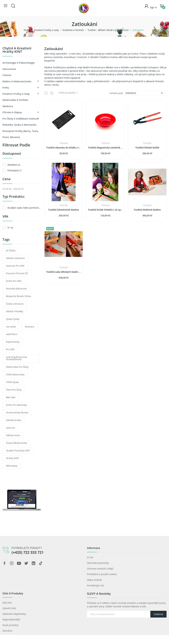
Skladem (14, 165)
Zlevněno (7, 631)
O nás (90, 557)
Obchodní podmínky (98, 563)
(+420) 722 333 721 (28, 553)
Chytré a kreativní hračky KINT (17, 50)
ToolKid (64, 143)
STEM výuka (12, 382)
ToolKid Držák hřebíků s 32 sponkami (105, 210)
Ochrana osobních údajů (100, 569)
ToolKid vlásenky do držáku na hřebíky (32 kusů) (64, 148)
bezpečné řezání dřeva (18, 296)
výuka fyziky (13, 319)
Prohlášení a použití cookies (102, 574)
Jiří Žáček (11, 251)
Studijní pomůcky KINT (18, 451)
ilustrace (30, 327)
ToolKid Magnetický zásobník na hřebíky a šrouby (105, 148)
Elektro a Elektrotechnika (17, 81)
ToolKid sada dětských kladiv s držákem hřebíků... (64, 272)
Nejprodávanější (11, 619)
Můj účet (7, 603)
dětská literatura (15, 258)
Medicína (8, 106)
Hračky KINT (12, 458)
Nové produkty (10, 625)
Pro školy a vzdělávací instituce (20, 119)
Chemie (7, 75)
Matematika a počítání (15, 100)
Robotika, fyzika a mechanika (19, 125)
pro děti (10, 349)
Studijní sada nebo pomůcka (24, 208)
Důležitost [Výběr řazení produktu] (145, 93)
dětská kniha (13, 435)
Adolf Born (12, 334)
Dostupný (14, 170)
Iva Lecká (11, 327)
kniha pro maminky (16, 405)
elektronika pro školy (17, 367)
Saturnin (10, 428)
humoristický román (17, 413)
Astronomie (9, 69)
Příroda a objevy (12, 112)
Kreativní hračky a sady (16, 94)
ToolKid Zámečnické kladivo (64, 210)
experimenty (13, 342)
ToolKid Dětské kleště (147, 148)
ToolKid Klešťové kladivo (147, 210)
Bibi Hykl (11, 397)
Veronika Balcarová (16, 289)
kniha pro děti (14, 281)
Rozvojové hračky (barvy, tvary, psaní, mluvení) (21, 134)
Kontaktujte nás (95, 585)
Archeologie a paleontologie (19, 63)
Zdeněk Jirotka (14, 420)
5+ (10, 227)
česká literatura (15, 304)
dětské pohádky (15, 311)
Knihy (6, 87)
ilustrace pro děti (15, 266)
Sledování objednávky (14, 614)
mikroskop (12, 466)
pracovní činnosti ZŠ (17, 273)
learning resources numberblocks (17, 358)
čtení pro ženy (14, 390)
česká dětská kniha (17, 443)
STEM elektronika (15, 374)
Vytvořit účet (9, 608)
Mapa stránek (94, 580)
